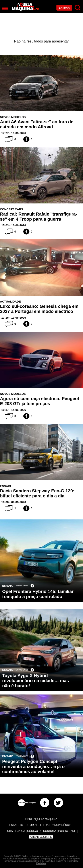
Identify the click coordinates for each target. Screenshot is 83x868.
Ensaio (6, 486)
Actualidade (10, 302)
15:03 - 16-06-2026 (14, 225)
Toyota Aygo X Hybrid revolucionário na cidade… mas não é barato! (36, 681)
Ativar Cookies (41, 837)
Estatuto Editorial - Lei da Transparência (40, 825)
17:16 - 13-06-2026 (14, 318)
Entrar (64, 8)
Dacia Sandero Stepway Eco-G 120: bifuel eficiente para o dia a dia (37, 493)
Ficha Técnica (15, 831)
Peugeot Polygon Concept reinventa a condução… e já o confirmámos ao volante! (33, 766)
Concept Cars (12, 209)
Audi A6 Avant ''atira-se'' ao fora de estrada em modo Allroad (37, 124)
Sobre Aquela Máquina (40, 819)
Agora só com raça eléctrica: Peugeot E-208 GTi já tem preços (40, 401)
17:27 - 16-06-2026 (14, 133)
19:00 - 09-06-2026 (14, 502)
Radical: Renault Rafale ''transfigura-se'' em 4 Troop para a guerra (39, 217)
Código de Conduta (42, 831)
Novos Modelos (13, 117)
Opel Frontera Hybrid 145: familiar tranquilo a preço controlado (38, 594)
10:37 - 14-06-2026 (14, 410)
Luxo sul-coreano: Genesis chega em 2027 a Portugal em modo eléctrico (39, 309)
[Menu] (5, 8)
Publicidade (67, 831)
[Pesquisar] (78, 8)
